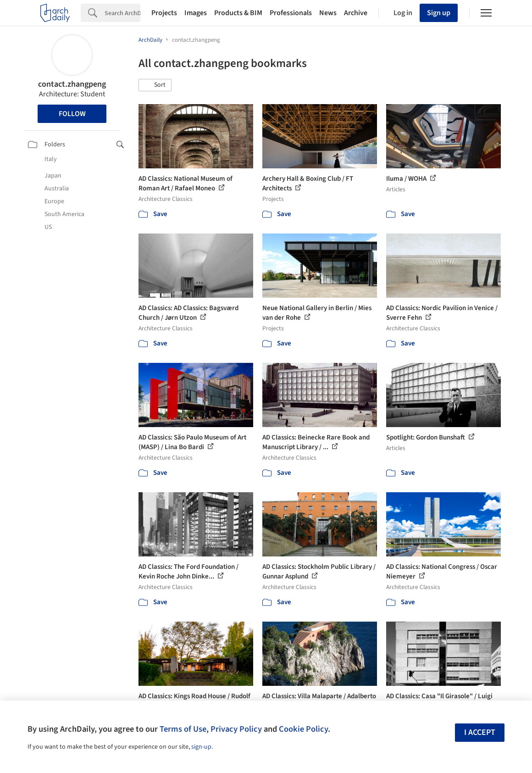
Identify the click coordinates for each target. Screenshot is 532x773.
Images (196, 13)
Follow (72, 114)
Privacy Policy (236, 729)
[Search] (122, 13)
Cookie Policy (303, 729)
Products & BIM (238, 13)
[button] (155, 85)
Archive (356, 13)
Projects (164, 13)
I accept (480, 732)
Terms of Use (183, 729)
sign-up (201, 747)
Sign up (439, 13)
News (328, 13)
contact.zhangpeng (72, 84)
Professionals (291, 13)
